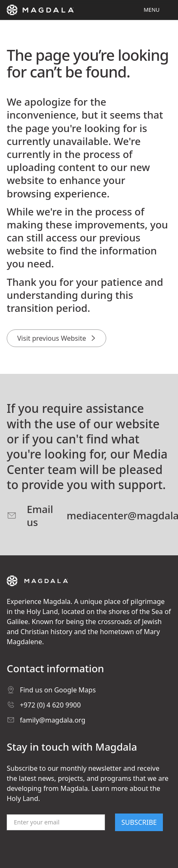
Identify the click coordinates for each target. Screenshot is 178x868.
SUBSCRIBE (139, 822)
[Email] (56, 822)
